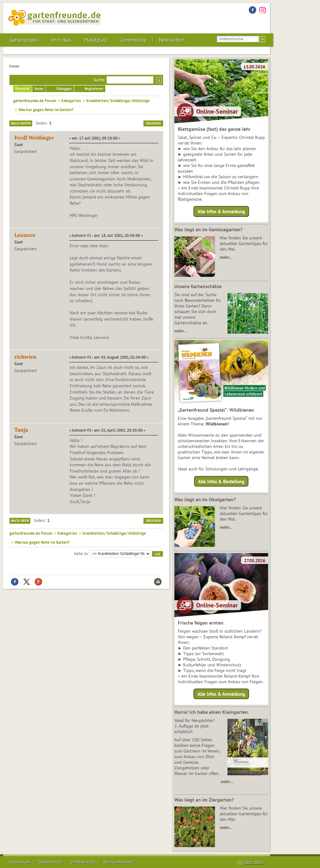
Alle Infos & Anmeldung (221, 211)
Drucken (153, 123)
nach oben (254, 862)
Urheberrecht (83, 862)
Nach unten (21, 123)
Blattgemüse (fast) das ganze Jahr (214, 129)
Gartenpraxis (24, 40)
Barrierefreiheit (118, 862)
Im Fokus (61, 40)
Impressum (20, 862)
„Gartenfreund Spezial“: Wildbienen (216, 410)
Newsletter (172, 40)
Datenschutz (50, 862)
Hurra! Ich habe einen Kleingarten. (212, 712)
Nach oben (20, 521)
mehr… (226, 257)
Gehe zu (81, 553)
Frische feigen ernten (201, 623)
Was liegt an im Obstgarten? (205, 499)
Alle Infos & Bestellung (221, 481)
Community (134, 40)
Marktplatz (96, 40)
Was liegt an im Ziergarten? (204, 800)
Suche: (99, 80)
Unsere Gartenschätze (198, 286)
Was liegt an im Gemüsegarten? (208, 229)
